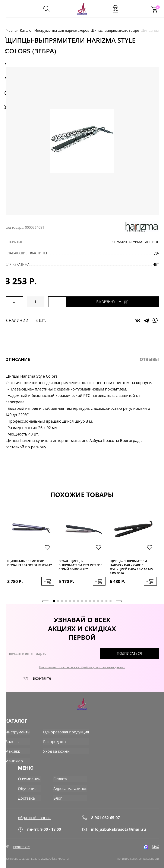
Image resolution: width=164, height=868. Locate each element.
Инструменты (46, 30)
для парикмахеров (74, 30)
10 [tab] (90, 600)
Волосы (12, 740)
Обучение (27, 785)
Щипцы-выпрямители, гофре (115, 30)
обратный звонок (34, 812)
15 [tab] (111, 600)
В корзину (123, 301)
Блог (58, 794)
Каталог (26, 30)
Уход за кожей (56, 750)
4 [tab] (66, 600)
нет (156, 264)
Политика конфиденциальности (138, 857)
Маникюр (14, 759)
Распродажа (54, 740)
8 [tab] (82, 600)
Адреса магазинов (70, 785)
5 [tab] (70, 600)
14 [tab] (106, 600)
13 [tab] (102, 600)
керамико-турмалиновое (135, 242)
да (157, 253)
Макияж (12, 750)
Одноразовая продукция (66, 731)
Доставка (26, 794)
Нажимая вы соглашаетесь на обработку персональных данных (82, 666)
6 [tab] (74, 600)
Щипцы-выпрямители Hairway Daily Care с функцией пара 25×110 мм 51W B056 (132, 567)
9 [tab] (86, 600)
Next (119, 600)
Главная (12, 30)
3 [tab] (62, 600)
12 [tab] (98, 600)
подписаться (141, 653)
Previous (45, 600)
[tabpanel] (31, 552)
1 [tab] (54, 600)
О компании (29, 775)
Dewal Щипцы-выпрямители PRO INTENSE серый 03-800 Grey (80, 565)
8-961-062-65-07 (101, 812)
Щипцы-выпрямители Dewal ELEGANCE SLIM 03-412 (30, 563)
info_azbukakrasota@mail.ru (114, 826)
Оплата (60, 775)
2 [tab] (58, 600)
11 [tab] (94, 600)
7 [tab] (78, 600)
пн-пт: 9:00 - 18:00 (39, 826)
